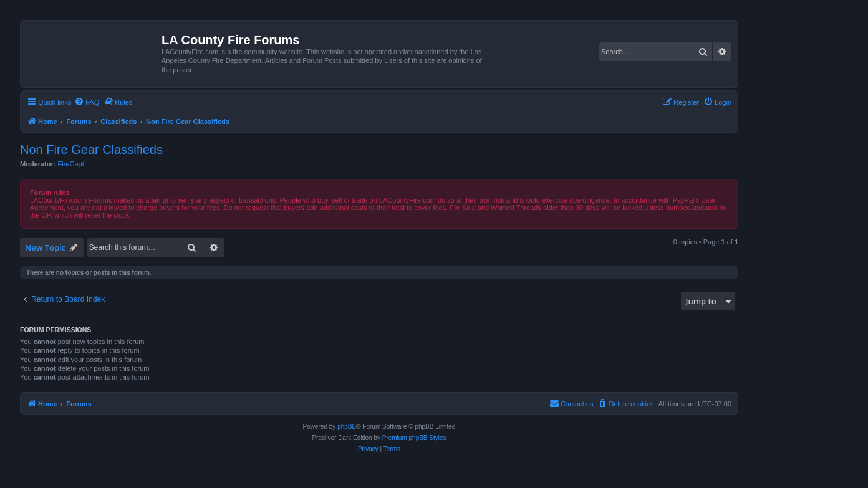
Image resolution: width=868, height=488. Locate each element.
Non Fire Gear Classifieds (91, 150)
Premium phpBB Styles (414, 438)
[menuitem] (87, 102)
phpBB (347, 427)
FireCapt (71, 164)
